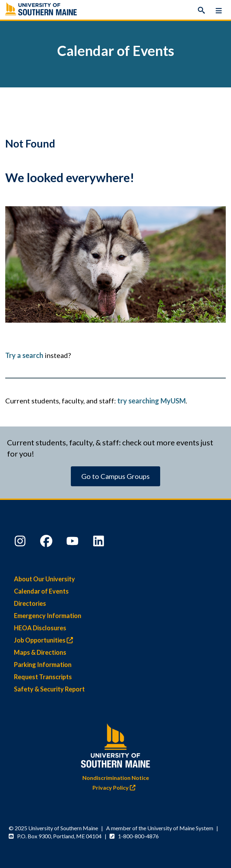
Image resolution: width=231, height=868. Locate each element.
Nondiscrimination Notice (116, 778)
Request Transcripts (43, 677)
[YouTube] (73, 543)
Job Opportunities (45, 640)
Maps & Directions (40, 652)
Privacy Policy (116, 787)
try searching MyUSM (151, 401)
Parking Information (43, 665)
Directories (30, 603)
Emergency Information (48, 616)
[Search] (201, 10)
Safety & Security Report (49, 689)
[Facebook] (47, 543)
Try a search (24, 355)
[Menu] (219, 10)
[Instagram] (21, 543)
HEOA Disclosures (40, 628)
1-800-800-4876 (138, 836)
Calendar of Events (41, 591)
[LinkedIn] (99, 543)
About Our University (44, 579)
